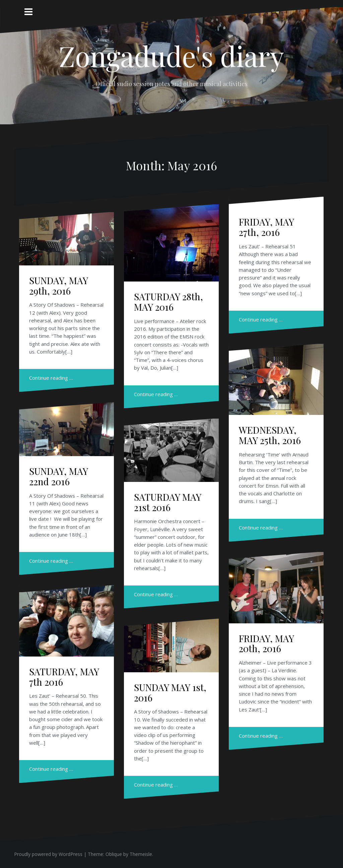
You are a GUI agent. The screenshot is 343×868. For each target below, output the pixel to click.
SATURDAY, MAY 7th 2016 (64, 677)
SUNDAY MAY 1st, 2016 (170, 692)
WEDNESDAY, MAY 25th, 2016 (270, 435)
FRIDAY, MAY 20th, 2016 (266, 643)
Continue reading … (51, 378)
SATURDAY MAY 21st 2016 (167, 502)
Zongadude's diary (171, 56)
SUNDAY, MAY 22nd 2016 (58, 476)
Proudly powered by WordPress (48, 854)
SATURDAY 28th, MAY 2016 (168, 302)
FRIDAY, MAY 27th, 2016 (266, 227)
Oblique (114, 854)
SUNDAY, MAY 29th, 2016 (58, 286)
